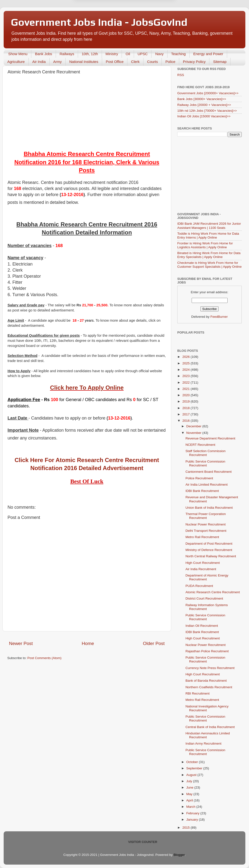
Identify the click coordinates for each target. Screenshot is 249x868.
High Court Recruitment (203, 563)
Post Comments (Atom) (44, 658)
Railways (67, 54)
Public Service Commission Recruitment (205, 463)
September (195, 768)
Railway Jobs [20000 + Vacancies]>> (204, 105)
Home (88, 643)
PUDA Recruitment (199, 586)
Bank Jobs (44, 54)
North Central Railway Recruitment (211, 556)
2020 (187, 395)
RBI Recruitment (198, 693)
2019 (187, 401)
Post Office (115, 62)
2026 (187, 357)
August (192, 775)
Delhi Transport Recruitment (206, 531)
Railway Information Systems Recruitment (207, 607)
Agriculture (16, 62)
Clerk (135, 62)
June (190, 787)
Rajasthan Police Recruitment (207, 651)
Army (58, 62)
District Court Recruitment (204, 598)
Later (101, 22)
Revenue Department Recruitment (210, 438)
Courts (152, 62)
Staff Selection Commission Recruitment (206, 453)
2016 (187, 421)
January (193, 820)
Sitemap (220, 62)
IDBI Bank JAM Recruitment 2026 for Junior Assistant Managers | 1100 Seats (209, 226)
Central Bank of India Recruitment (210, 727)
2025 (187, 363)
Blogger (179, 855)
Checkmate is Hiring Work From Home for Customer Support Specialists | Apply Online (209, 265)
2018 (187, 408)
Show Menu (18, 54)
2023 (187, 376)
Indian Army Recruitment (204, 743)
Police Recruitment (199, 478)
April (190, 800)
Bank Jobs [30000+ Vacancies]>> (202, 99)
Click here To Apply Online (87, 388)
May (190, 794)
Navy (159, 54)
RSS (181, 75)
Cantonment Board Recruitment (209, 472)
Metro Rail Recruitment (202, 537)
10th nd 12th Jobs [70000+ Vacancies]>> (207, 111)
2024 (187, 370)
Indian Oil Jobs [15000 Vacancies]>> (204, 116)
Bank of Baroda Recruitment (206, 681)
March (191, 807)
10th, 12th (90, 54)
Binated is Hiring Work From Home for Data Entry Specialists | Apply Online (209, 255)
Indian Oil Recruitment (202, 626)
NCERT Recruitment (200, 445)
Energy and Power (208, 54)
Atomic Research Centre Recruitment (213, 592)
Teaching (178, 54)
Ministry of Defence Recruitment (209, 550)
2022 (187, 382)
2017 (187, 414)
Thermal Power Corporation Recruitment (206, 516)
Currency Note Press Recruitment (210, 668)
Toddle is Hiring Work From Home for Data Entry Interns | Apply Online (208, 236)
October (193, 762)
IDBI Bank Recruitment (202, 491)
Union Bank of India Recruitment (209, 508)
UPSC (143, 54)
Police (170, 62)
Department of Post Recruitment (209, 544)
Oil (128, 54)
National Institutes (84, 62)
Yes (150, 22)
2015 (187, 828)
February (193, 813)
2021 (187, 389)
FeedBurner (219, 317)
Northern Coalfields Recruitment (209, 687)
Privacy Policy (194, 62)
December (194, 426)
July (190, 781)
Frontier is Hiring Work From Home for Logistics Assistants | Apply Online (205, 245)
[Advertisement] (87, 113)
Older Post (154, 643)
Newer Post (21, 643)
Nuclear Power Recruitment (206, 524)
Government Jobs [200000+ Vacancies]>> (208, 93)
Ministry (112, 54)
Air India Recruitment (201, 569)
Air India (39, 62)
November (194, 433)
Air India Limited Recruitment (207, 485)
